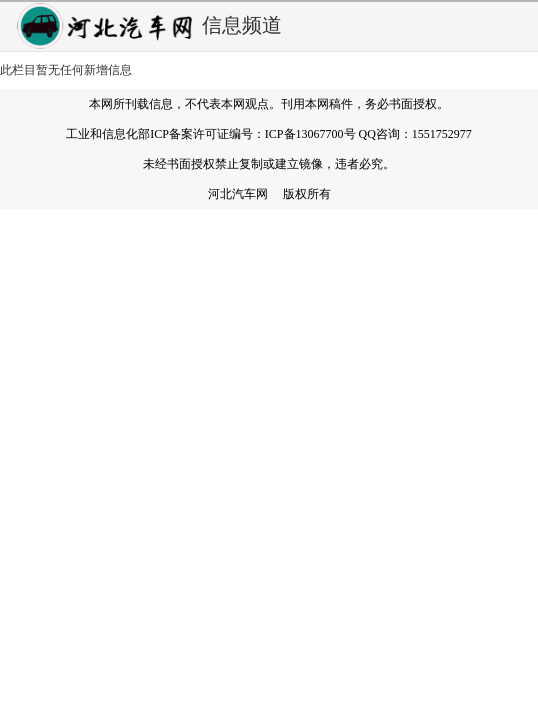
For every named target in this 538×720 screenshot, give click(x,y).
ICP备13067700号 (310, 134)
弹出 (516, 26)
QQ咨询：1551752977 (415, 134)
